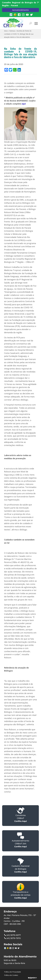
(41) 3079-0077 (12, 935)
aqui (24, 104)
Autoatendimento (20, 10)
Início (6, 31)
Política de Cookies (11, 975)
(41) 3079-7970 (12, 938)
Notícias (12, 31)
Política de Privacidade (13, 972)
